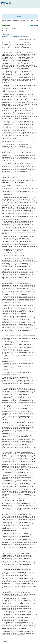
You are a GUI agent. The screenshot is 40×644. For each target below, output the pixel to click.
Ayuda (4, 641)
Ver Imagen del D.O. (34, 25)
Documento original (6, 25)
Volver (3, 6)
